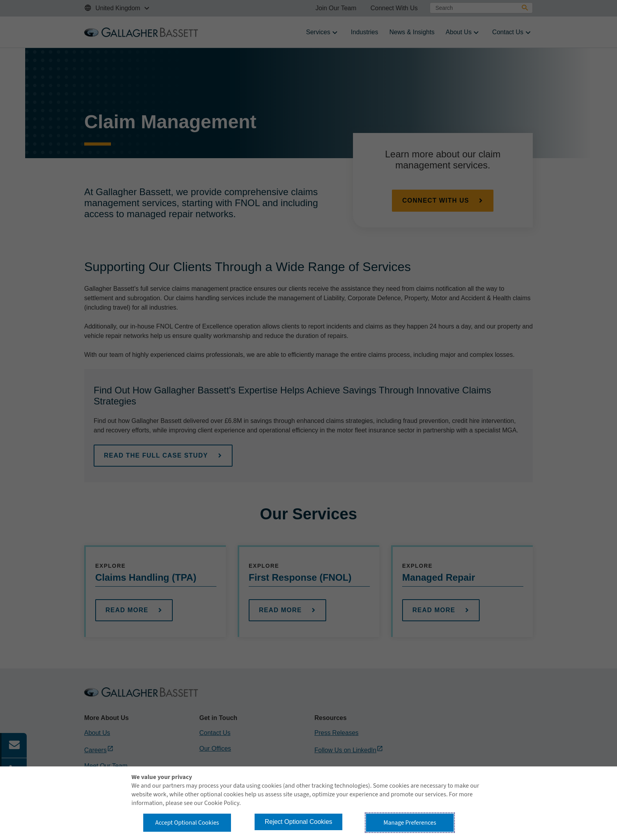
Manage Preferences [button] (410, 823)
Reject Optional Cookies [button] (299, 822)
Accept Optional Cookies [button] (187, 823)
